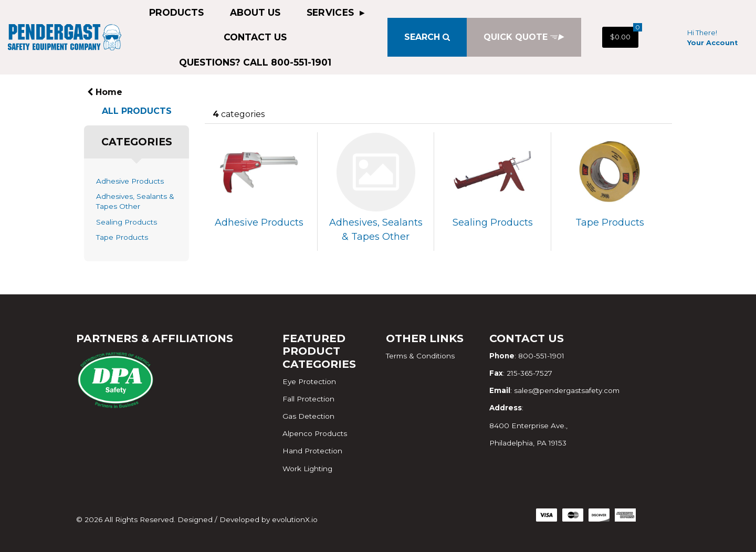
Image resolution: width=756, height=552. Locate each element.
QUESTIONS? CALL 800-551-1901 (255, 62)
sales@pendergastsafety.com (567, 390)
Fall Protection (308, 399)
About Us (255, 12)
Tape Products (122, 237)
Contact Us (255, 37)
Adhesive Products (130, 181)
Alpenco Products (315, 433)
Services (332, 12)
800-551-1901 (541, 356)
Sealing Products (127, 222)
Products (176, 12)
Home (105, 92)
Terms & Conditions (420, 356)
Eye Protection (309, 381)
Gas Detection (308, 416)
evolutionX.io (295, 519)
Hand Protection (312, 451)
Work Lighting (307, 469)
